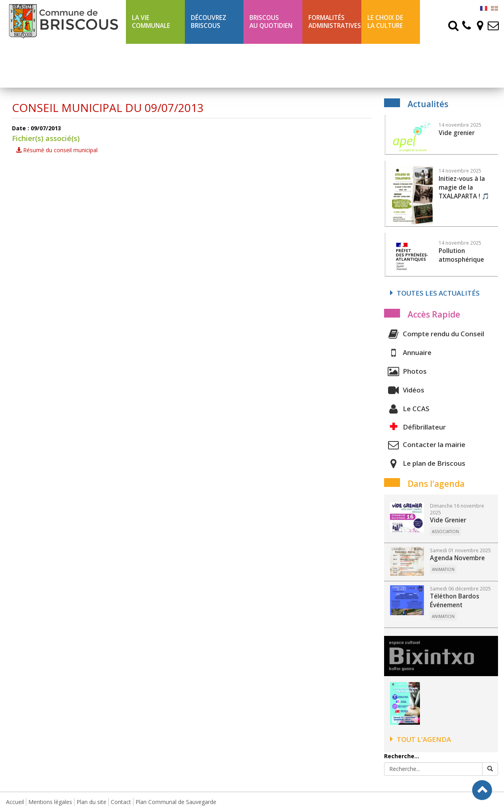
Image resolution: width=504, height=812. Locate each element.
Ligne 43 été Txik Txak (151, 66)
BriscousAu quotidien (271, 22)
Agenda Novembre (457, 558)
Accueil (15, 802)
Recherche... (402, 756)
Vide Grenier (448, 520)
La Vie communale (151, 22)
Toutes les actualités (435, 293)
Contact (121, 802)
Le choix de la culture (385, 22)
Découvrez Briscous (209, 22)
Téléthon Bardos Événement (455, 601)
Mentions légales (50, 802)
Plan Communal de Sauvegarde (176, 802)
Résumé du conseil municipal (57, 150)
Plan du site (91, 802)
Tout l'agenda (421, 739)
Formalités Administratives (335, 22)
